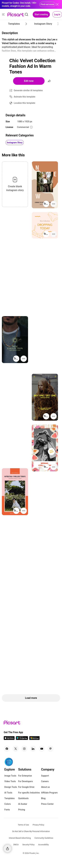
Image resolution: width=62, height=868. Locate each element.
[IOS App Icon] (9, 739)
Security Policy (28, 845)
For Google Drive (26, 787)
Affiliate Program (49, 793)
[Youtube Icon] (42, 749)
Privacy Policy (38, 825)
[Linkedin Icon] (33, 749)
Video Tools (10, 781)
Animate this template (25, 97)
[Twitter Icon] (16, 749)
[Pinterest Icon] (50, 749)
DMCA (16, 845)
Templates (10, 798)
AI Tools (8, 793)
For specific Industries (29, 793)
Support (45, 776)
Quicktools (23, 798)
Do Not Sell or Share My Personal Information (31, 831)
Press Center (47, 804)
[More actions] (54, 204)
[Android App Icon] (22, 739)
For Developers (26, 781)
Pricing (22, 810)
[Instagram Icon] (24, 749)
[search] (26, 14)
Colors (8, 804)
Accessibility (43, 845)
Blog (43, 798)
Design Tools (11, 787)
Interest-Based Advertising (20, 838)
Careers (45, 781)
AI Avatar (23, 804)
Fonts (7, 810)
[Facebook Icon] (7, 749)
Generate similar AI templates (28, 90)
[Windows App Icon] (34, 739)
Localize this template (24, 103)
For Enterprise (25, 776)
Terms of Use (23, 825)
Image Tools (10, 776)
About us (45, 787)
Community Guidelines (44, 838)
